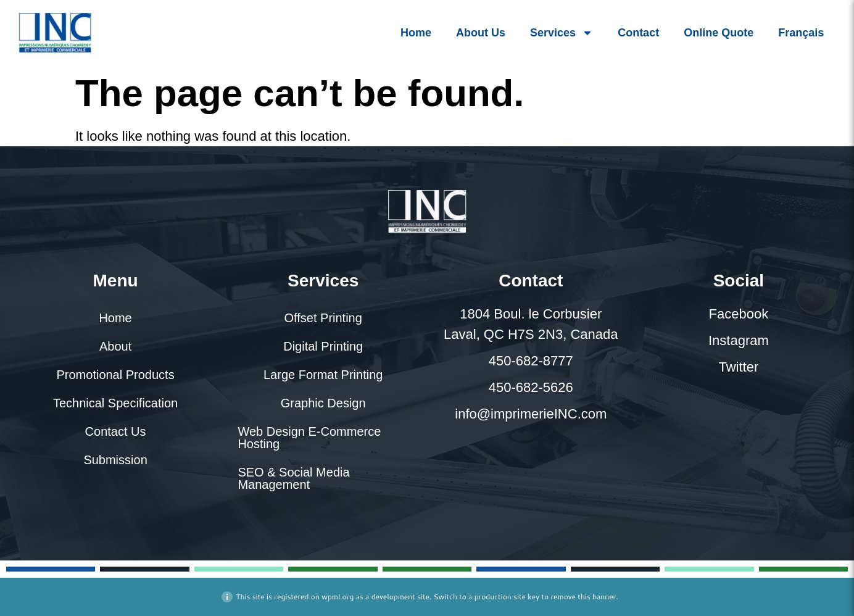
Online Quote (719, 33)
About (115, 346)
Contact (638, 33)
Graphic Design (323, 403)
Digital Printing (323, 346)
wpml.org (338, 597)
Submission (115, 460)
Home (416, 33)
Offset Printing (323, 318)
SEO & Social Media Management (293, 478)
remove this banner (583, 597)
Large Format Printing (323, 375)
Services (562, 33)
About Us (481, 33)
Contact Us (116, 431)
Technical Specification (115, 403)
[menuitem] (801, 33)
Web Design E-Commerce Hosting (309, 438)
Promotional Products (115, 375)
